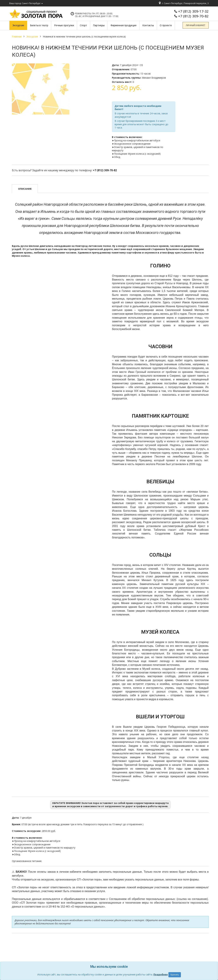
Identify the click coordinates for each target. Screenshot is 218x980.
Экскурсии (32, 36)
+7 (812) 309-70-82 (193, 16)
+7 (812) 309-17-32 (193, 11)
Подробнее (161, 974)
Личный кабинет (196, 25)
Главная (17, 36)
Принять (175, 975)
